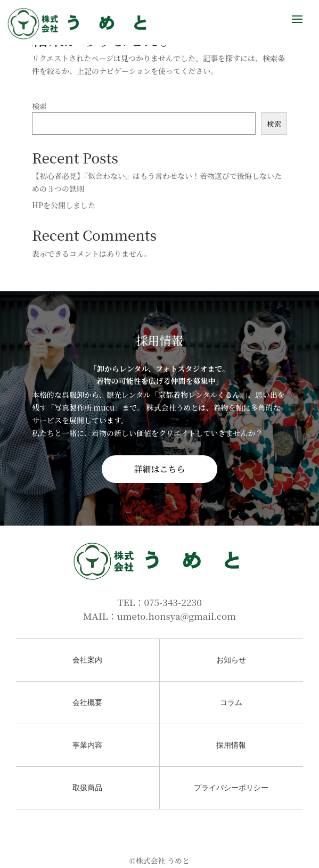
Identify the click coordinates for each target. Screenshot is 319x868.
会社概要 (87, 703)
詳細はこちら (159, 469)
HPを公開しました (64, 205)
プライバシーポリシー (231, 788)
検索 (39, 106)
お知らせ (231, 660)
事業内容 (87, 745)
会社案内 (87, 660)
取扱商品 (87, 788)
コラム (231, 703)
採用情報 (231, 745)
